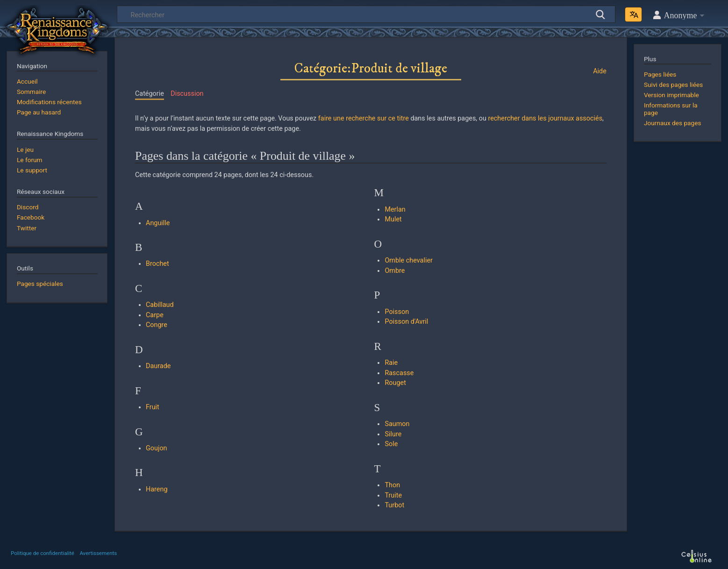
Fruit (153, 407)
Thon (392, 485)
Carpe (155, 315)
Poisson (397, 312)
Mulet (393, 219)
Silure (393, 434)
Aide (600, 71)
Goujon (157, 448)
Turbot (394, 505)
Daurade (158, 366)
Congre (157, 325)
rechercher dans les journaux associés (545, 118)
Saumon (397, 424)
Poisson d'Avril (406, 322)
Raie (391, 363)
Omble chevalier (409, 260)
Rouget (395, 383)
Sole (391, 444)
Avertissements (98, 553)
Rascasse (399, 373)
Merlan (395, 210)
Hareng (157, 489)
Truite (393, 495)
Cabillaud (160, 305)
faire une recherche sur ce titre (364, 118)
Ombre (395, 271)
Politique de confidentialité (43, 553)
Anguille (158, 223)
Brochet (157, 264)
